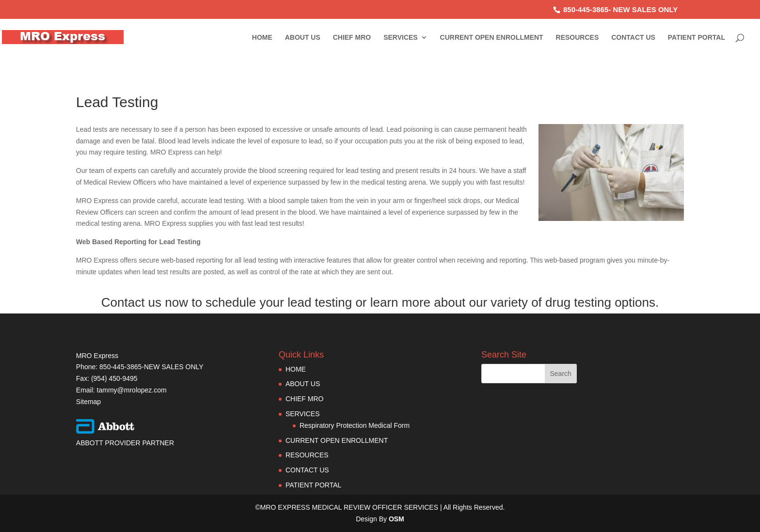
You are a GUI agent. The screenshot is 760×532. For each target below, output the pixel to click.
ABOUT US (303, 38)
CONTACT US (633, 38)
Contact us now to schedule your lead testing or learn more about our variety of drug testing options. (380, 302)
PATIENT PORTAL (697, 38)
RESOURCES (578, 38)
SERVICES (401, 38)
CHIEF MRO (352, 38)
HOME (262, 38)
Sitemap (88, 402)
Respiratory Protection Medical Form (355, 425)
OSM (396, 519)
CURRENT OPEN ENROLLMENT (492, 38)
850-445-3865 (586, 9)
